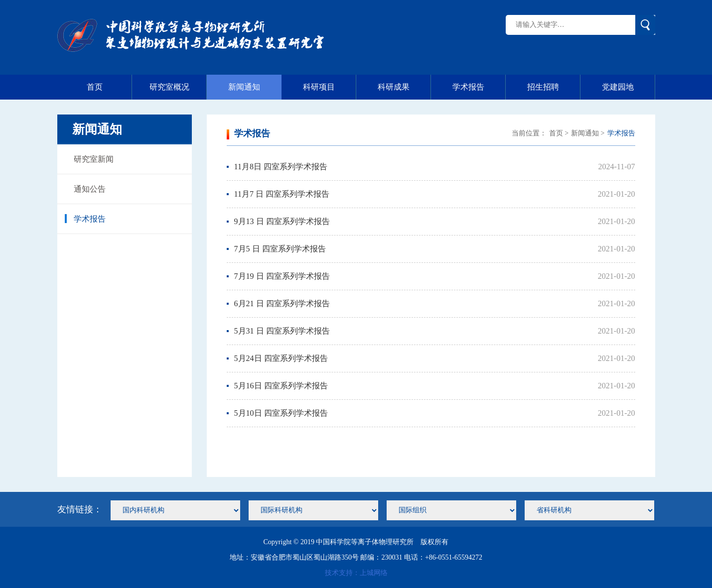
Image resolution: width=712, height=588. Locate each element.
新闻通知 (244, 87)
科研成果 (404, 87)
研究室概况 (178, 87)
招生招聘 (554, 87)
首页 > (559, 133)
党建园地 (629, 87)
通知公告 (85, 189)
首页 (109, 87)
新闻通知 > (588, 133)
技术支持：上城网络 (356, 573)
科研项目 (330, 87)
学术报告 (479, 87)
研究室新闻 (89, 159)
